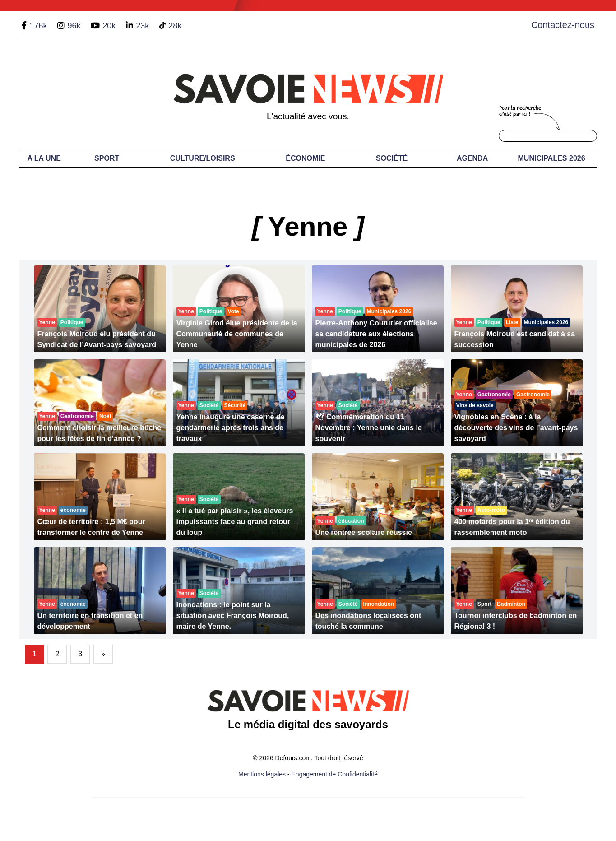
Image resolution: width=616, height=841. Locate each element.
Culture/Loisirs (203, 158)
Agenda (472, 158)
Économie (305, 158)
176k (38, 26)
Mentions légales (262, 774)
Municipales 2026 (552, 158)
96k (74, 26)
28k (175, 26)
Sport (107, 158)
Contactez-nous (563, 25)
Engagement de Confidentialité (335, 774)
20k (109, 26)
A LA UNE (44, 158)
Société (392, 158)
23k (142, 26)
